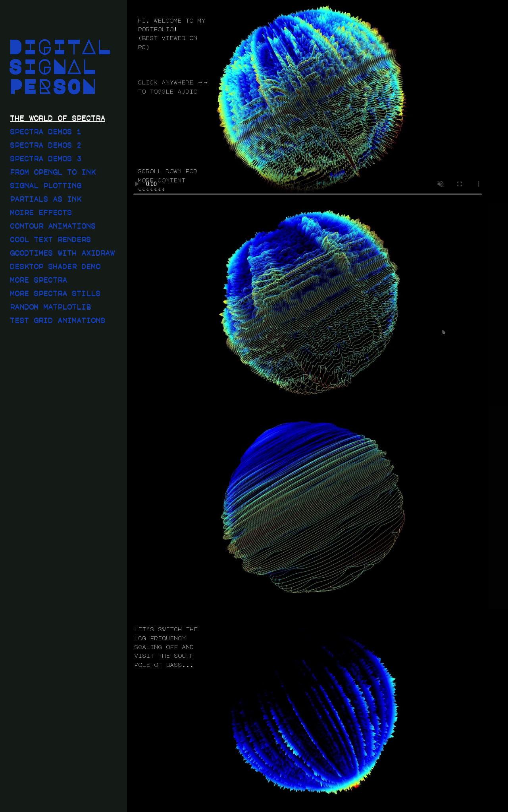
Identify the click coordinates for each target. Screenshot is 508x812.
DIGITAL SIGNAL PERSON (59, 66)
